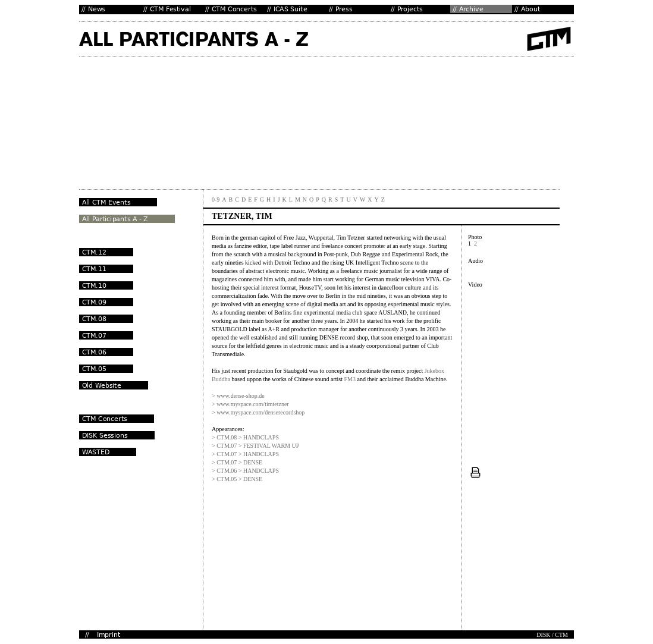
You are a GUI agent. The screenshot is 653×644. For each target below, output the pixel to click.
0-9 (216, 200)
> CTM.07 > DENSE (237, 462)
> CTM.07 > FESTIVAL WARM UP (255, 446)
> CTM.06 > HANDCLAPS (245, 471)
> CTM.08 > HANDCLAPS (245, 437)
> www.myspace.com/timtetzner (250, 404)
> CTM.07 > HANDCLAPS (245, 454)
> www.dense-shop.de (238, 396)
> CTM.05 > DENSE (237, 479)
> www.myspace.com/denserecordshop (258, 412)
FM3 (349, 379)
